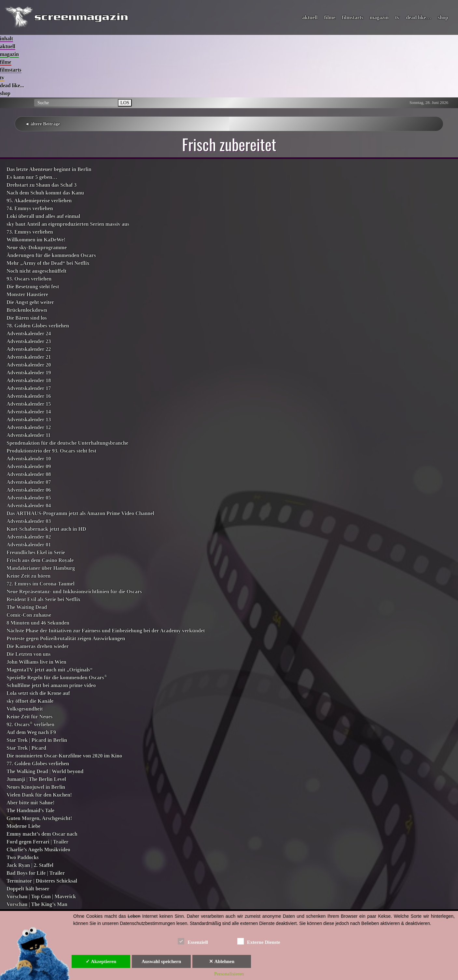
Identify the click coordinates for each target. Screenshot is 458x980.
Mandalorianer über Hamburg (41, 568)
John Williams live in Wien (36, 662)
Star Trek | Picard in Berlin (37, 740)
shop (443, 17)
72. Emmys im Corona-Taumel (41, 584)
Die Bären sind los (27, 318)
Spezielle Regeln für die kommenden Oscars (57, 677)
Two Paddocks (23, 857)
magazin (379, 17)
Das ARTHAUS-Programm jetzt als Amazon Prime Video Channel (80, 513)
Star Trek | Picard (26, 748)
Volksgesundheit (25, 709)
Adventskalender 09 (29, 466)
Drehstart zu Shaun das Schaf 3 (42, 185)
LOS (125, 103)
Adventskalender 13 (29, 419)
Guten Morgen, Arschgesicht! (39, 818)
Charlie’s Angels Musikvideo (38, 850)
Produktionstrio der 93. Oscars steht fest (51, 451)
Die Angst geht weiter (30, 302)
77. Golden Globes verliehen (38, 764)
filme (330, 17)
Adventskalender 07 (29, 482)
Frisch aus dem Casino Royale (40, 560)
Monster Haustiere (27, 294)
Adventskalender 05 (29, 498)
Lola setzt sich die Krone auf (38, 693)
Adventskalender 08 (29, 474)
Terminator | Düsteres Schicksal (42, 881)
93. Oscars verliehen (29, 279)
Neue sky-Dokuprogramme (37, 247)
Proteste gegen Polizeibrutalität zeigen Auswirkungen (66, 638)
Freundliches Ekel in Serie (36, 552)
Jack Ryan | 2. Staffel (30, 865)
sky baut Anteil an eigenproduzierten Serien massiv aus (68, 224)
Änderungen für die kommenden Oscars (51, 255)
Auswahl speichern (161, 961)
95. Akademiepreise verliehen (39, 201)
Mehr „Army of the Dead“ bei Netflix (48, 263)
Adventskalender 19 (29, 373)
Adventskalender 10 (29, 459)
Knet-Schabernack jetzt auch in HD (46, 529)
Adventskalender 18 (29, 380)
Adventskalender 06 (29, 490)
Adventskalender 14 (29, 412)
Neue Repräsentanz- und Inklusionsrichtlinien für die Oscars (74, 591)
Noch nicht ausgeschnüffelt (36, 271)
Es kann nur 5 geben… (32, 177)
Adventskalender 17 (29, 388)
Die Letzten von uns (29, 654)
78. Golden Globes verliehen (38, 326)
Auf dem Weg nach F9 (31, 732)
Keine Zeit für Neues (29, 717)
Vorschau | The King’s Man (37, 904)
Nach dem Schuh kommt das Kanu (45, 193)
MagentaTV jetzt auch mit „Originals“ (50, 670)
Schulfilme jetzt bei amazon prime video (51, 685)
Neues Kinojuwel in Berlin (36, 787)
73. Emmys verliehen (30, 232)
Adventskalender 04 (29, 505)
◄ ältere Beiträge (42, 124)
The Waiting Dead (27, 607)
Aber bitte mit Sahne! (31, 803)
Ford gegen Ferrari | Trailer (37, 842)
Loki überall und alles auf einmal (43, 216)
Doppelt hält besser (28, 889)
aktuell (310, 17)
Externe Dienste (259, 941)
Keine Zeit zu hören (28, 576)
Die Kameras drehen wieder (38, 646)
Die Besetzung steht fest (33, 287)
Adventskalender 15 (29, 404)
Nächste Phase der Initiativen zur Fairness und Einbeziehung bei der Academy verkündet (106, 631)
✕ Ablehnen (222, 961)
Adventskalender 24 (29, 333)
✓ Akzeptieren (101, 961)
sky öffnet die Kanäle (30, 701)
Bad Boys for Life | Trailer (36, 873)
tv (397, 17)
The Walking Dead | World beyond (45, 771)
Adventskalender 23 (29, 341)
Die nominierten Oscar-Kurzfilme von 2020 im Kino (64, 756)
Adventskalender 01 (29, 545)
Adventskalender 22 (29, 349)
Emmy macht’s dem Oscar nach (42, 834)
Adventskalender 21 (29, 357)
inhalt (7, 39)
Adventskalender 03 (29, 521)
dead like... (12, 86)
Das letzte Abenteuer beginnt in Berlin (49, 169)
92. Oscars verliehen (30, 724)
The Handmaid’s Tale (30, 810)
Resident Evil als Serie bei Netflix (43, 599)
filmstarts (353, 17)
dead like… (419, 17)
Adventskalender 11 (28, 435)
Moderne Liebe (23, 826)
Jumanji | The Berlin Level (36, 779)
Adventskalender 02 (29, 537)
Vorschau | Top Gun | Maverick (41, 896)
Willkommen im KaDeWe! (36, 240)
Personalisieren (229, 974)
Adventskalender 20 (29, 365)
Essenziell (193, 941)
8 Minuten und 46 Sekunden (38, 623)
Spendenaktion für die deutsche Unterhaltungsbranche (67, 443)
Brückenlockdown (27, 310)
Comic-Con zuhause (29, 615)
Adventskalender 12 (29, 427)
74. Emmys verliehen (30, 208)
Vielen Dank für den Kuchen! (39, 795)
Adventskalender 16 (29, 396)
